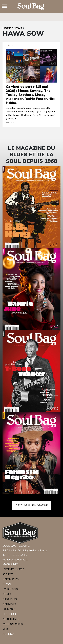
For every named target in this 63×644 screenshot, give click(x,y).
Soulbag (32, 7)
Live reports (10, 589)
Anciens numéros (13, 624)
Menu (6, 7)
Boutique (10, 614)
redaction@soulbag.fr (15, 560)
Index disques (10, 579)
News (18, 28)
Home (7, 28)
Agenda (8, 634)
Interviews (9, 604)
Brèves (7, 594)
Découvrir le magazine (32, 505)
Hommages (9, 609)
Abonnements (11, 619)
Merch (6, 629)
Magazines (10, 564)
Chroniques (10, 599)
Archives (8, 574)
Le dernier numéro (13, 569)
